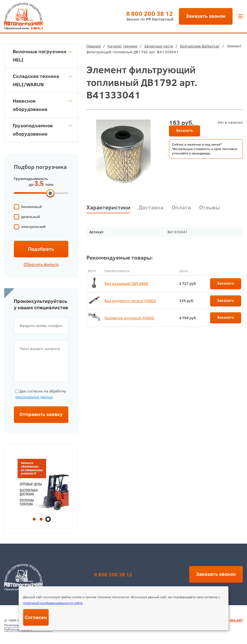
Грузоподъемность (31, 179)
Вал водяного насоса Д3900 (130, 301)
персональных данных (34, 397)
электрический (33, 227)
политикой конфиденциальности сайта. (53, 603)
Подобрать (41, 249)
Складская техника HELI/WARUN (42, 80)
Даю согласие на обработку (40, 394)
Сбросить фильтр (41, 264)
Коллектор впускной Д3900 (129, 318)
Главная (93, 46)
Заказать (184, 130)
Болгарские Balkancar (200, 46)
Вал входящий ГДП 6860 (126, 283)
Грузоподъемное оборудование (42, 130)
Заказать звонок (206, 16)
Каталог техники (122, 46)
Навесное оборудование (42, 105)
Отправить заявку (41, 414)
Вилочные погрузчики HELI (42, 56)
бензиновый (31, 207)
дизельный (30, 217)
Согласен (36, 617)
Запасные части (159, 46)
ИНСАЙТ (236, 620)
